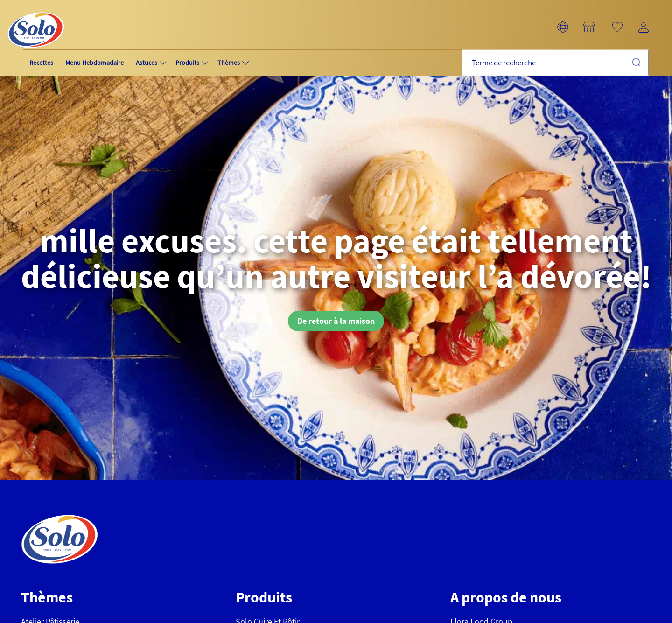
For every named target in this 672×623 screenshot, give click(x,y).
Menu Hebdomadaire (94, 63)
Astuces (147, 63)
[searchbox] (555, 63)
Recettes (41, 63)
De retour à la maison (336, 321)
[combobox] (555, 63)
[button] (563, 27)
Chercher (636, 62)
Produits (187, 63)
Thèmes (229, 63)
